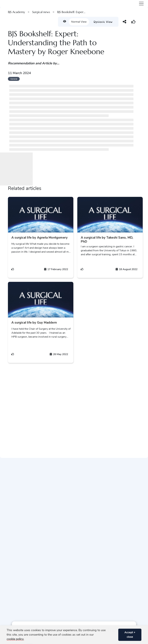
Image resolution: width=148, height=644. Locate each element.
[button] (114, 635)
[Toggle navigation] (141, 4)
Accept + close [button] (130, 635)
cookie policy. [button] (15, 639)
